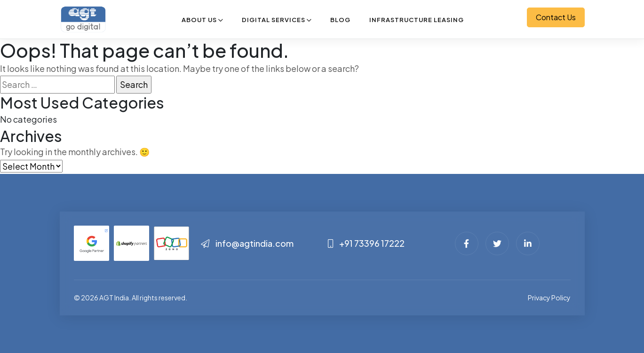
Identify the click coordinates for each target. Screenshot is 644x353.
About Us (199, 20)
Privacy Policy (549, 298)
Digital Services (274, 20)
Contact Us (556, 17)
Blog (340, 20)
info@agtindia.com (247, 243)
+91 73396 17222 (366, 243)
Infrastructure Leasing (417, 20)
